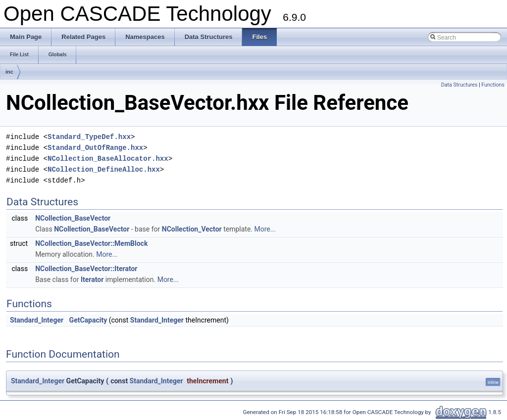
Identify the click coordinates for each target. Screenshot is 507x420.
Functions (493, 85)
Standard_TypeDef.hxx (89, 137)
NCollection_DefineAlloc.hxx (104, 169)
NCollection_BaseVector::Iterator (86, 269)
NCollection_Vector (192, 229)
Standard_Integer (37, 320)
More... (265, 229)
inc (9, 72)
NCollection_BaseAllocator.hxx (108, 159)
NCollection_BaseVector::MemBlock (91, 243)
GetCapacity (88, 320)
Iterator (92, 280)
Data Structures (459, 85)
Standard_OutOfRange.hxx (95, 148)
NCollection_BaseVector (73, 218)
